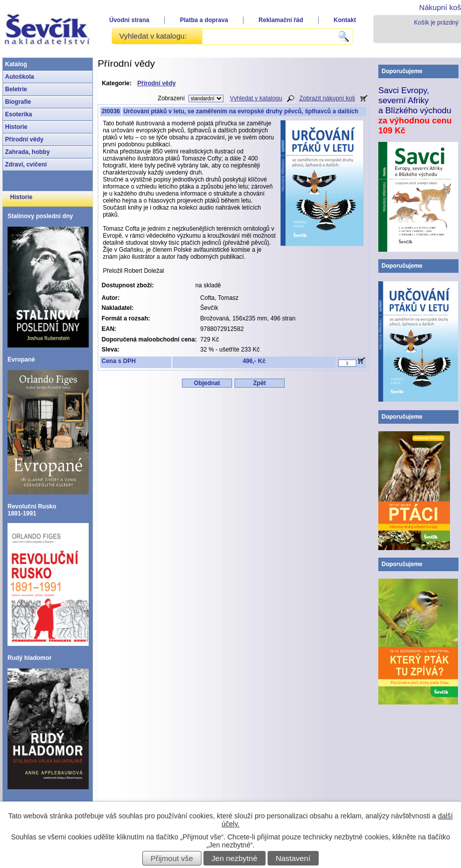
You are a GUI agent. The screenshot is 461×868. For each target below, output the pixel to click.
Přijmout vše (172, 858)
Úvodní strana (129, 20)
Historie (16, 127)
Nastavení (293, 858)
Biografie (18, 102)
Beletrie (16, 89)
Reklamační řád (281, 20)
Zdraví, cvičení (26, 164)
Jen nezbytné (235, 858)
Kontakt (345, 20)
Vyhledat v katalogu (256, 98)
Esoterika (19, 114)
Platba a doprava (204, 20)
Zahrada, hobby (27, 152)
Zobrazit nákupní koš (327, 98)
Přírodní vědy (24, 139)
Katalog (16, 64)
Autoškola (20, 77)
